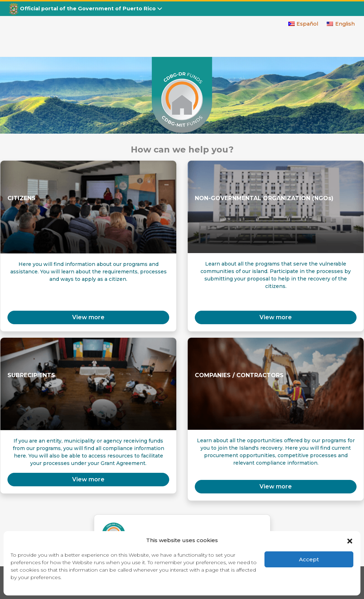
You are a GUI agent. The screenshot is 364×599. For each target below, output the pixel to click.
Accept (309, 559)
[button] (350, 540)
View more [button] (88, 317)
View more (276, 317)
